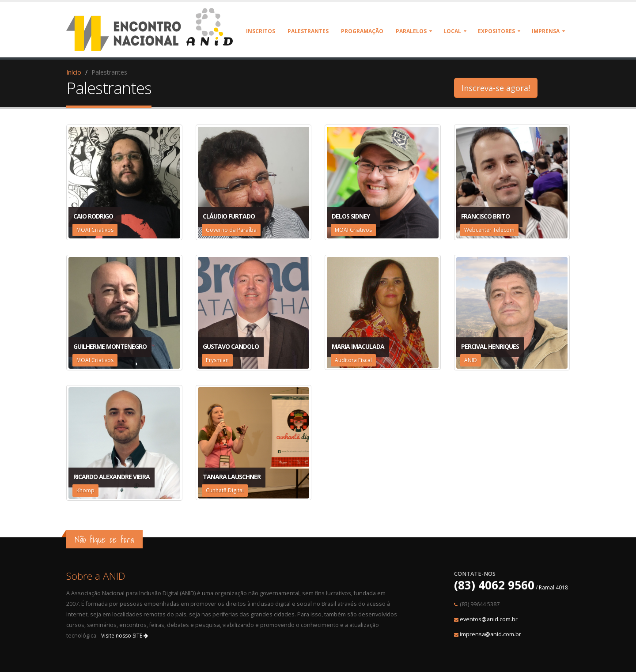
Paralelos (411, 31)
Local (452, 31)
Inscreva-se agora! (496, 88)
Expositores (496, 31)
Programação (362, 31)
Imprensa (546, 31)
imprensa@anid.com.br (490, 634)
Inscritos (261, 31)
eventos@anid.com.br (489, 619)
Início (74, 72)
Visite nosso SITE (125, 636)
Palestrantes (308, 31)
